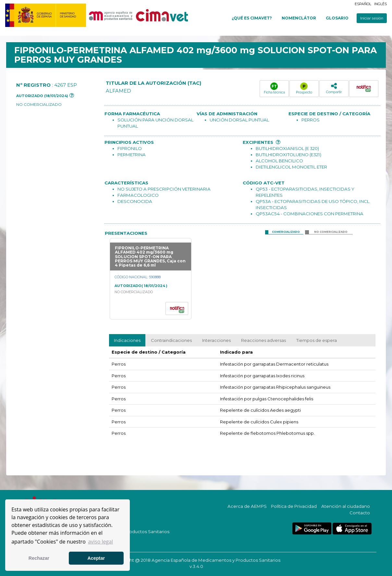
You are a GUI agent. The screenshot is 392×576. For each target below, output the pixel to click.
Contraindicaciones (171, 340)
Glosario (337, 18)
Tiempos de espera (317, 340)
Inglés (380, 4)
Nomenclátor (299, 18)
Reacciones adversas (263, 340)
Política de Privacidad (294, 506)
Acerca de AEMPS (247, 506)
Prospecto (304, 88)
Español (363, 4)
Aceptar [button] (96, 558)
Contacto (360, 513)
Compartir (334, 88)
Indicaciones (127, 340)
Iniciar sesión (372, 18)
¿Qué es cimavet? (252, 18)
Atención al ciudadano (346, 506)
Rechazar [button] (39, 558)
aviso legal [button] (100, 542)
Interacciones (216, 340)
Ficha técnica (274, 88)
